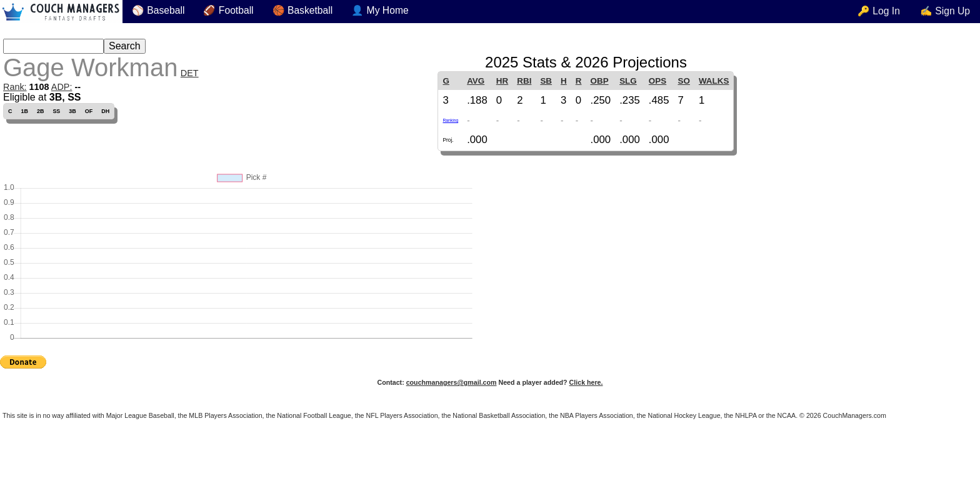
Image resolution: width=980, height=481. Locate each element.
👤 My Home (380, 10)
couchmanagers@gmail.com (452, 382)
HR (502, 81)
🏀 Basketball (303, 10)
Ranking (450, 120)
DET (190, 73)
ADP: (62, 87)
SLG (628, 81)
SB (546, 81)
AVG (476, 81)
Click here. (586, 382)
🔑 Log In (879, 11)
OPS (657, 81)
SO (684, 81)
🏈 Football (228, 10)
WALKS (714, 81)
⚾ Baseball (158, 10)
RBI (524, 81)
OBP (599, 81)
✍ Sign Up (945, 11)
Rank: (15, 87)
